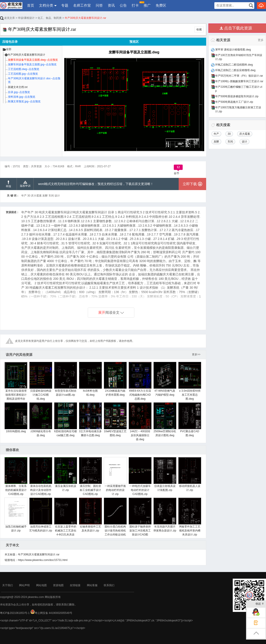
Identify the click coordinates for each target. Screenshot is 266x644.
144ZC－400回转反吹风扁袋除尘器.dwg (140, 422)
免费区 (161, 5)
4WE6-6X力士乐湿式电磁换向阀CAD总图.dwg (140, 381)
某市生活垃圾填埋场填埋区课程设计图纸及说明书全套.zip (16, 383)
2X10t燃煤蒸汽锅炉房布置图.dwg (115, 379)
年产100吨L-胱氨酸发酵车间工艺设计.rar (239, 81)
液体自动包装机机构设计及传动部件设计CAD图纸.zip (41, 476)
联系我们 (109, 585)
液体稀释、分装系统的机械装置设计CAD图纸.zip (16, 476)
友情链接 (75, 585)
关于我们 (8, 585)
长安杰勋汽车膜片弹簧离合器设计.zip (165, 515)
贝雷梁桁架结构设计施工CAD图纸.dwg (41, 381)
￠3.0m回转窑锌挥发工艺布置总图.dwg (190, 381)
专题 (65, 5)
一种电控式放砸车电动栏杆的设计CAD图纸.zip (140, 476)
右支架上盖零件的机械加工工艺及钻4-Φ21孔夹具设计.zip (66, 519)
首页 (31, 5)
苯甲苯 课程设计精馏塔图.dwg (233, 50)
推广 (147, 5)
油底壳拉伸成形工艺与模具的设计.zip (41, 515)
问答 (99, 5)
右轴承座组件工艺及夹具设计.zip (90, 515)
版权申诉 (25, 184)
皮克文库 (7, 18)
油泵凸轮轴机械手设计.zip (16, 515)
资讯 (111, 5)
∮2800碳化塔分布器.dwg (41, 420)
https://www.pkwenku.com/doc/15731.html (43, 560)
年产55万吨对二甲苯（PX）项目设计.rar (239, 76)
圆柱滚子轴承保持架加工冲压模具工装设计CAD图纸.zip (140, 519)
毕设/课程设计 (26, 18)
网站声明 (24, 585)
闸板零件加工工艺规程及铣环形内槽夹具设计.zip (190, 517)
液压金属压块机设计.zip (66, 474)
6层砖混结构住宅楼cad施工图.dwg (66, 420)
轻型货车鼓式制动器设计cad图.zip (66, 379)
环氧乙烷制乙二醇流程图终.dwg (234, 65)
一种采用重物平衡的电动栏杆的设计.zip (115, 476)
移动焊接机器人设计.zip (190, 474)
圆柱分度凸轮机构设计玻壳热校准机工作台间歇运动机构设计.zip (115, 519)
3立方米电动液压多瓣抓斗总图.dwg (90, 420)
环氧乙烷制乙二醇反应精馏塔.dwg (235, 70)
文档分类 (46, 5)
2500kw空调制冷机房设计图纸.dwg (165, 420)
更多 (261, 40)
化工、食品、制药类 (50, 18)
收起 (260, 604)
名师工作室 (82, 5)
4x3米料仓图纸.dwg (90, 379)
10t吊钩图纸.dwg (16, 418)
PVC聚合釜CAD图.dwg (190, 420)
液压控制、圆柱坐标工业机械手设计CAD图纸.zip (90, 476)
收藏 (199, 29)
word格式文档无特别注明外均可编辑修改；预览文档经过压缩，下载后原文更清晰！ (96, 184)
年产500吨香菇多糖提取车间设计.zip (237, 96)
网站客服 (92, 585)
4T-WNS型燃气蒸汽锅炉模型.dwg (165, 379)
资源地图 (58, 585)
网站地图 (41, 585)
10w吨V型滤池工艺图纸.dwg (115, 420)
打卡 (135, 4)
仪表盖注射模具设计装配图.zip (165, 474)
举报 (8, 184)
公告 (123, 5)
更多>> (196, 354)
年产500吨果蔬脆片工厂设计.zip (234, 102)
